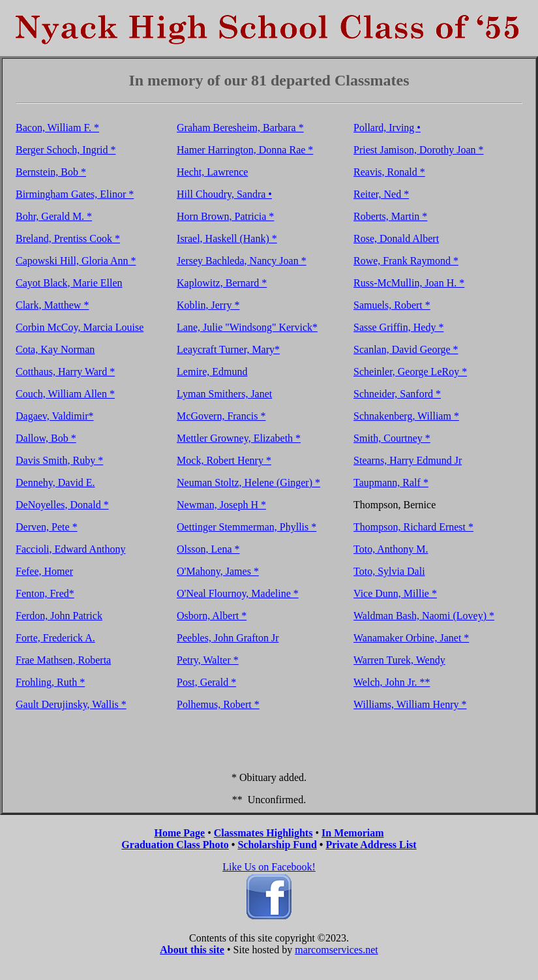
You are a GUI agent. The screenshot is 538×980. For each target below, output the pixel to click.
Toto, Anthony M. (391, 549)
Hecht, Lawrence (212, 172)
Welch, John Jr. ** (392, 682)
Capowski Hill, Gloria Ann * (76, 261)
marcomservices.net (336, 950)
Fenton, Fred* (45, 593)
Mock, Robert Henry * (224, 460)
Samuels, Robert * (392, 305)
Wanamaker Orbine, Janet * (411, 638)
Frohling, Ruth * (50, 682)
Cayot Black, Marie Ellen (69, 283)
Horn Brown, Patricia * (225, 216)
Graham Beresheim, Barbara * (240, 128)
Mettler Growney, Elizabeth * (239, 438)
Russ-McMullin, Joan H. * (409, 283)
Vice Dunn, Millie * (395, 593)
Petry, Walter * (208, 660)
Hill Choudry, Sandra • (224, 194)
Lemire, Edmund (212, 372)
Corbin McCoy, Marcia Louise (80, 327)
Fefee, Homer (44, 571)
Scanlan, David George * (406, 349)
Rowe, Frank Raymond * (406, 261)
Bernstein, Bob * (51, 172)
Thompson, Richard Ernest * (413, 527)
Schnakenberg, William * (406, 416)
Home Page (179, 833)
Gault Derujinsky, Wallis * (71, 704)
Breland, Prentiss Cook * (68, 238)
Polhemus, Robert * (218, 704)
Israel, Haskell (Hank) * (227, 238)
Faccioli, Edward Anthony (70, 549)
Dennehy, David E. (55, 482)
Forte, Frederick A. (55, 638)
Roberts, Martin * (390, 216)
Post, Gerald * (206, 682)
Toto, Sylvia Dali (389, 571)
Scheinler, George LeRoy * (410, 372)
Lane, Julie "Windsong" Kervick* (247, 327)
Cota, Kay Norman (55, 349)
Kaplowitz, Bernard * (222, 283)
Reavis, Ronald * (389, 172)
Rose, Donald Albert (396, 238)
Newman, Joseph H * (221, 505)
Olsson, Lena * (208, 549)
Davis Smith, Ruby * (59, 460)
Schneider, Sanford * (397, 394)
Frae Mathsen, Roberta (63, 660)
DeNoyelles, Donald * (62, 505)
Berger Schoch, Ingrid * (66, 150)
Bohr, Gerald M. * (54, 216)
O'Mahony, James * (218, 571)
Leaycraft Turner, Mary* (228, 349)
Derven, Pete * (47, 527)
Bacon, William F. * (57, 128)
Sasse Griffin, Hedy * (398, 327)
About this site (192, 950)
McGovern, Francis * (221, 416)
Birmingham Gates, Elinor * (75, 194)
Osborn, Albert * (212, 616)
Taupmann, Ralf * (391, 482)
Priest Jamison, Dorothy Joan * (419, 150)
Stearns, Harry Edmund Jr (408, 460)
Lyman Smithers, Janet (224, 394)
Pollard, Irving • (387, 128)
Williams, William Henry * (410, 704)
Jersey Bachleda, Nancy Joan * (242, 261)
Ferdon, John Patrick (59, 616)
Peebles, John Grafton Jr (228, 638)
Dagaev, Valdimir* (55, 416)
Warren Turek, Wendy (399, 660)
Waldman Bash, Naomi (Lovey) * (424, 616)
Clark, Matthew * (52, 305)
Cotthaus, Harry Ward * (65, 372)
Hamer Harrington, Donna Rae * (245, 150)
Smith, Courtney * (392, 438)
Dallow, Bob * (46, 438)
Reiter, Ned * (381, 194)
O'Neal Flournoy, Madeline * (238, 593)
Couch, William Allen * (65, 394)
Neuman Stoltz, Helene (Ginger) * (248, 482)
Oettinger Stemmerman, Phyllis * (247, 527)
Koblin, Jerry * (208, 305)
